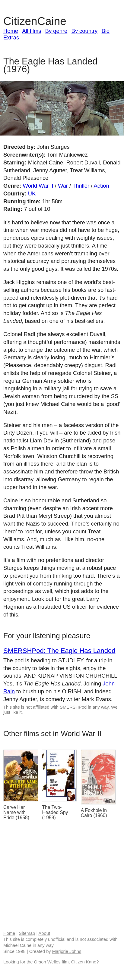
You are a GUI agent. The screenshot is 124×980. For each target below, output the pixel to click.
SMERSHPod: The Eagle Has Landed (59, 651)
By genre (56, 31)
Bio (105, 31)
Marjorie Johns (67, 951)
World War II (38, 186)
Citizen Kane (84, 962)
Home (11, 31)
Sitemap (27, 933)
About (44, 933)
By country (84, 31)
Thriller (81, 186)
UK (32, 194)
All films (32, 31)
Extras (11, 37)
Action (102, 186)
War (63, 186)
